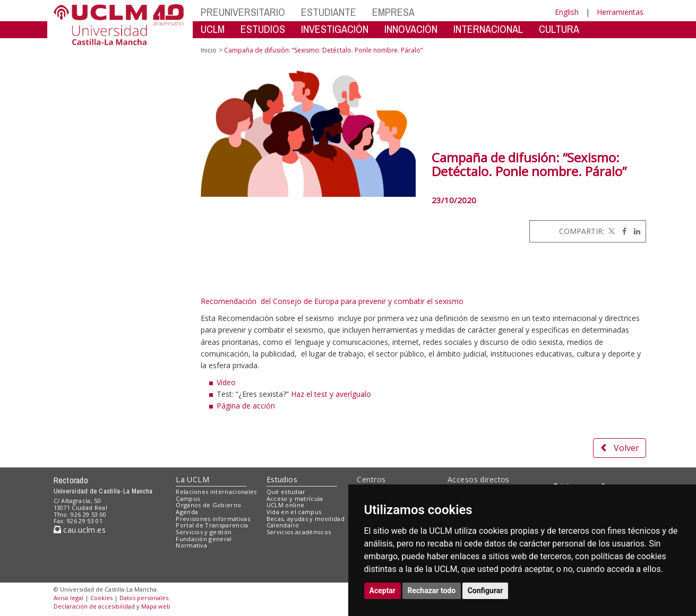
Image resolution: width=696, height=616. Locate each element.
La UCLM (192, 479)
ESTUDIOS (263, 29)
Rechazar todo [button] (432, 591)
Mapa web (156, 606)
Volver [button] (620, 448)
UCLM (213, 29)
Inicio (209, 50)
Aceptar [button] (383, 591)
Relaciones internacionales (216, 492)
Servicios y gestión (204, 532)
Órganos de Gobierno (208, 505)
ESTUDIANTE (329, 12)
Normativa (191, 545)
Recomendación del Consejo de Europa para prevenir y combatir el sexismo (332, 301)
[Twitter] (611, 231)
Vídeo (226, 382)
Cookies (101, 598)
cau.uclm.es (80, 530)
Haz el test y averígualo (330, 394)
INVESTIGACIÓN (335, 29)
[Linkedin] (634, 231)
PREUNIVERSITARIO (243, 12)
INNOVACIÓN (411, 29)
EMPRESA (393, 12)
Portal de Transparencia (212, 525)
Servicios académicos (299, 532)
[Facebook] (622, 231)
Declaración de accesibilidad (94, 606)
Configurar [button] (486, 591)
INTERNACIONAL (488, 29)
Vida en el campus (294, 512)
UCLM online (286, 505)
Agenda (187, 512)
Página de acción (246, 406)
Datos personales (144, 598)
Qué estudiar (286, 492)
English (567, 12)
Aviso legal (68, 598)
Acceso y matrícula (295, 498)
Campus (188, 498)
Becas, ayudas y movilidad (306, 519)
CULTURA (559, 29)
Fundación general (204, 539)
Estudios (282, 479)
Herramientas (620, 12)
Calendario (283, 525)
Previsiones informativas (213, 519)
